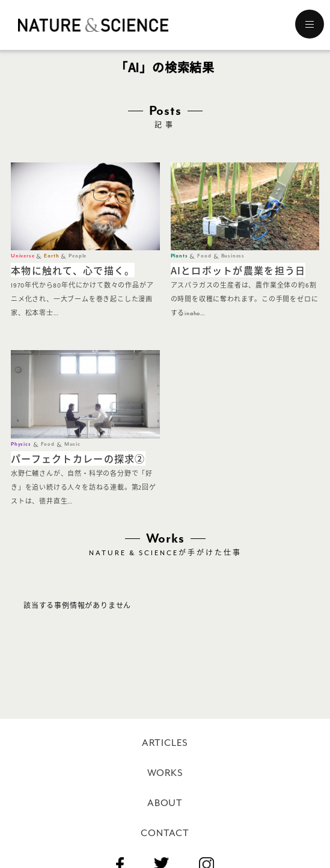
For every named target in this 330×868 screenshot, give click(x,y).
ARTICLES (165, 743)
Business (233, 256)
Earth (51, 256)
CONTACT (165, 833)
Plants (179, 256)
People (78, 256)
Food (204, 256)
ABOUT (165, 803)
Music (72, 444)
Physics (21, 444)
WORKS (165, 773)
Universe (23, 256)
